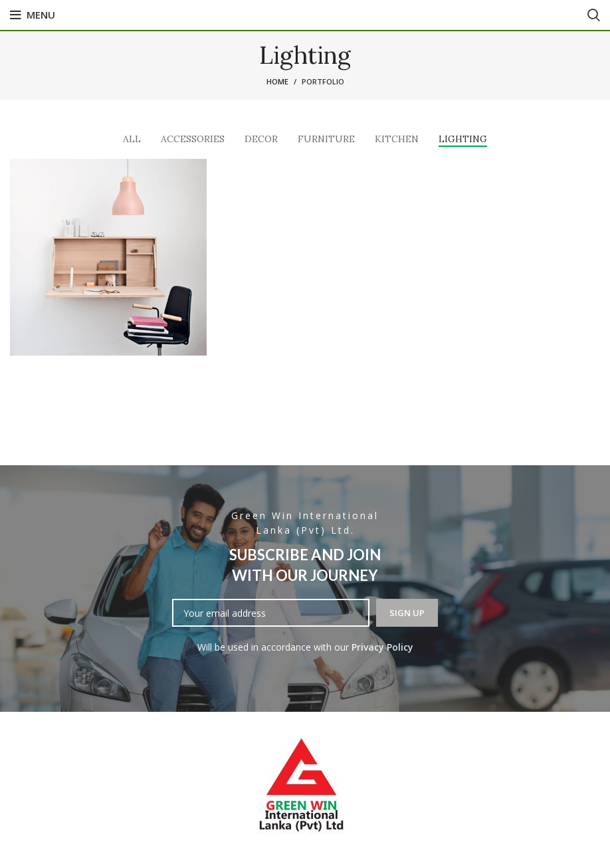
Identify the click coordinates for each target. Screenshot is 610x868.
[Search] (594, 15)
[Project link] (108, 257)
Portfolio (323, 81)
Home (277, 81)
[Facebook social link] (305, 15)
